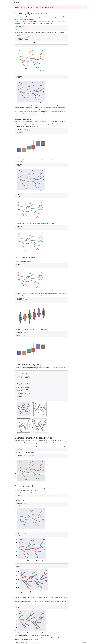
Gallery (30, 2)
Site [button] (42, 2)
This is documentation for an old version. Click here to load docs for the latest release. (34, 7)
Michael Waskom (26, 642)
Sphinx (37, 642)
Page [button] (46, 2)
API (38, 2)
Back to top (85, 642)
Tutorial (34, 2)
